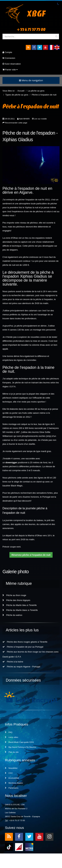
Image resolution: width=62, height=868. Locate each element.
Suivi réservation (12, 64)
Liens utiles (12, 737)
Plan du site (12, 752)
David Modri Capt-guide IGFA (19, 742)
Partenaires (12, 788)
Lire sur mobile (40, 119)
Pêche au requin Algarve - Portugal (21, 667)
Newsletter (11, 768)
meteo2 (29, 847)
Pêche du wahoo (12, 615)
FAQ (9, 732)
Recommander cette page (16, 123)
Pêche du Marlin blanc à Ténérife (20, 610)
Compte (7, 52)
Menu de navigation (31, 80)
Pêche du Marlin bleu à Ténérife (20, 605)
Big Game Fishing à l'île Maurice (21, 747)
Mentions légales (14, 783)
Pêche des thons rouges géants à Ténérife (25, 642)
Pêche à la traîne (13, 662)
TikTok (9, 847)
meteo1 (19, 847)
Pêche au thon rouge (14, 595)
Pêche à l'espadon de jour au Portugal (23, 647)
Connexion (9, 58)
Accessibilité (12, 778)
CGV (9, 773)
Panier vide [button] (10, 70)
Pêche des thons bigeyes (16, 600)
